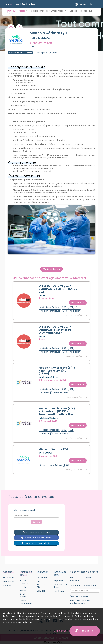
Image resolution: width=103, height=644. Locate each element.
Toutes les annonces (38, 11)
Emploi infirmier (24, 594)
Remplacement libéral (60, 585)
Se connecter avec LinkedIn (36, 542)
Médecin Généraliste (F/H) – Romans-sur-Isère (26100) (57, 370)
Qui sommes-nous (41, 583)
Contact (7, 584)
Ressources (9, 576)
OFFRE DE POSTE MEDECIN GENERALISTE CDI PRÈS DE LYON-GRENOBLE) (55, 329)
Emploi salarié (60, 579)
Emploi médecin (59, 11)
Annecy (41, 43)
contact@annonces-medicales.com (80, 600)
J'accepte (85, 631)
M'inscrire (87, 576)
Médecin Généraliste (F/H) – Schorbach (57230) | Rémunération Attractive (57, 411)
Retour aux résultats (15, 11)
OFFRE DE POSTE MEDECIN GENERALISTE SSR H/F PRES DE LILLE (58, 289)
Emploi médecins (25, 581)
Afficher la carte (51, 269)
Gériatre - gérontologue (81, 11)
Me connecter (75, 577)
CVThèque (42, 576)
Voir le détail (60, 631)
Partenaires (9, 580)
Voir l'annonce (78, 302)
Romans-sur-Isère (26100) (52, 379)
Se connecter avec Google (36, 531)
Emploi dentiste (24, 587)
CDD (11, 14)
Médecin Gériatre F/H (53, 448)
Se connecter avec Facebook (36, 536)
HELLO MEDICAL (40, 38)
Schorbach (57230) (49, 420)
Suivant (36, 521)
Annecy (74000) (48, 455)
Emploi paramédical (26, 601)
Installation (59, 590)
